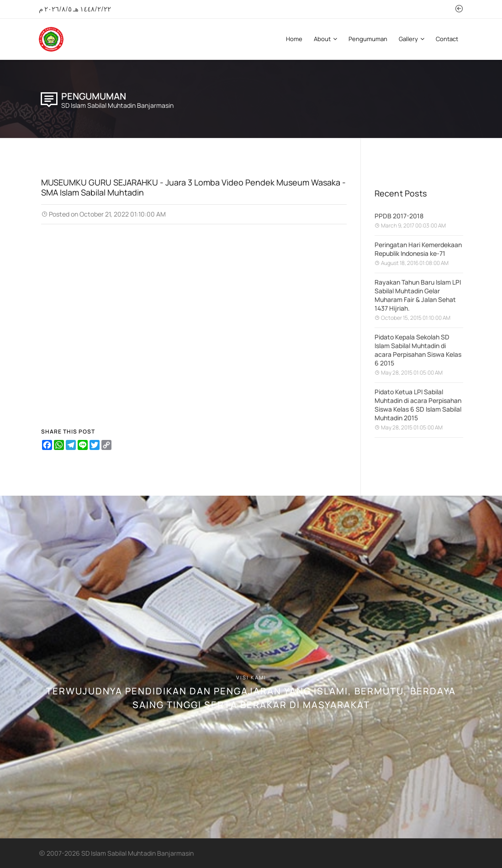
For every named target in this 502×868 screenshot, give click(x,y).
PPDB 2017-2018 (399, 216)
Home (294, 39)
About (325, 39)
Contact (447, 39)
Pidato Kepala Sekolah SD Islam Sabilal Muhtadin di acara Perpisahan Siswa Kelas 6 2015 (418, 350)
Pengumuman (368, 39)
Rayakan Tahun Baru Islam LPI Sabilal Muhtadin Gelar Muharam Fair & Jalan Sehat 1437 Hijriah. (418, 295)
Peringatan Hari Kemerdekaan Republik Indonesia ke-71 (418, 249)
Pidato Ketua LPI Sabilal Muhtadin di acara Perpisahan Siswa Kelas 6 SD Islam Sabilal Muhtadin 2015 (418, 405)
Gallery (412, 39)
